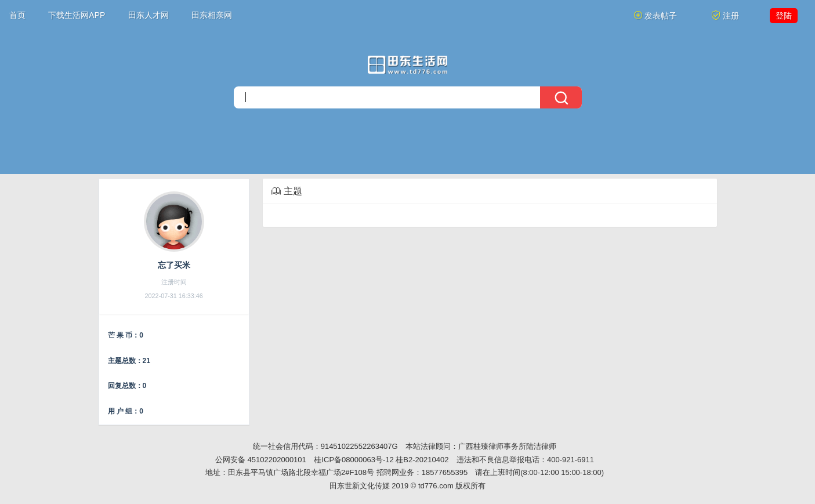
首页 (17, 15)
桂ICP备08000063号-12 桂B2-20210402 (381, 460)
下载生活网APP (77, 15)
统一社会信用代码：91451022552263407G (325, 446)
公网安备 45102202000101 (261, 460)
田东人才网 (148, 15)
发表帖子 (655, 15)
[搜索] (408, 97)
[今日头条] (407, 65)
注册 (725, 15)
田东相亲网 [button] (212, 15)
